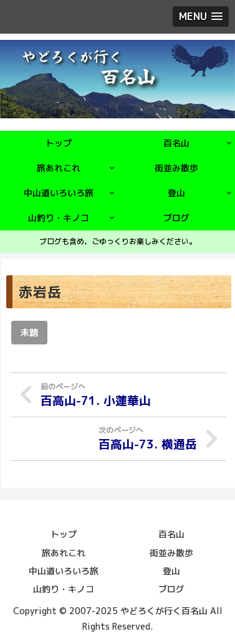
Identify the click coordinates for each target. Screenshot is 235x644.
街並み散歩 (171, 553)
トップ (64, 534)
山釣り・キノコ (64, 589)
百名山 (171, 534)
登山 (171, 571)
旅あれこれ (64, 553)
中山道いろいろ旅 (64, 571)
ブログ (171, 589)
